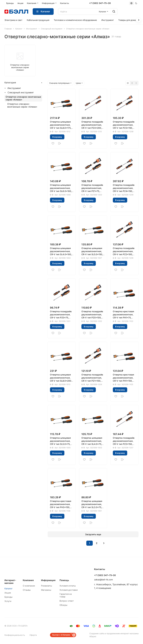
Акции (8, 593)
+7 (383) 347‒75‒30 (100, 3)
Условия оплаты (68, 586)
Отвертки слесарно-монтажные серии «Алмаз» (23, 98)
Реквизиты (47, 586)
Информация (48, 580)
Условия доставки (69, 590)
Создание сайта (97, 633)
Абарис (93, 636)
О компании (29, 586)
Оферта (33, 635)
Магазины (46, 590)
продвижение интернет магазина (123, 633)
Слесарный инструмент (21, 92)
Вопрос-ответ (67, 601)
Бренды (8, 597)
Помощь (64, 580)
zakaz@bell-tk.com (103, 580)
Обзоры (63, 605)
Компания (28, 580)
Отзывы (27, 590)
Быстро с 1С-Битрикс (61, 635)
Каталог (9, 589)
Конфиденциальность (15, 635)
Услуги (8, 601)
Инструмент (14, 88)
